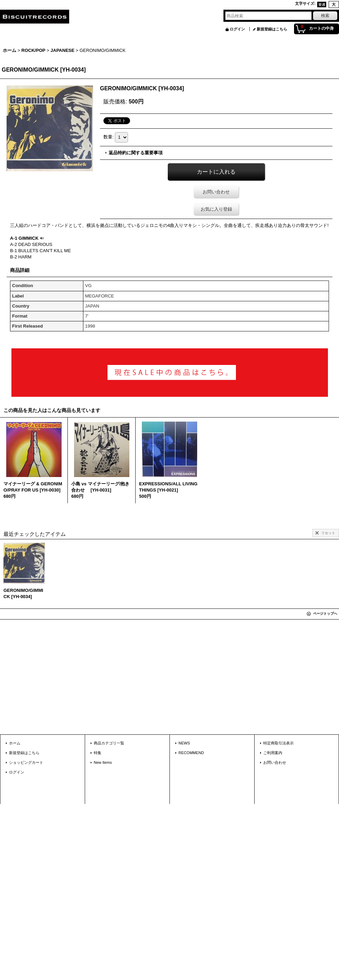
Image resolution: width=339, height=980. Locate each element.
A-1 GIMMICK (28, 238)
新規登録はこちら (272, 29)
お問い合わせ (216, 192)
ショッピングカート (26, 762)
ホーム (15, 743)
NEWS (184, 743)
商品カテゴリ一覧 (109, 743)
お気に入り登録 (216, 209)
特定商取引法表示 (278, 743)
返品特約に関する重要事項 (136, 153)
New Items (103, 762)
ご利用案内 (273, 753)
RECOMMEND (191, 753)
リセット (328, 533)
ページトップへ (325, 613)
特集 (98, 753)
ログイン (237, 29)
